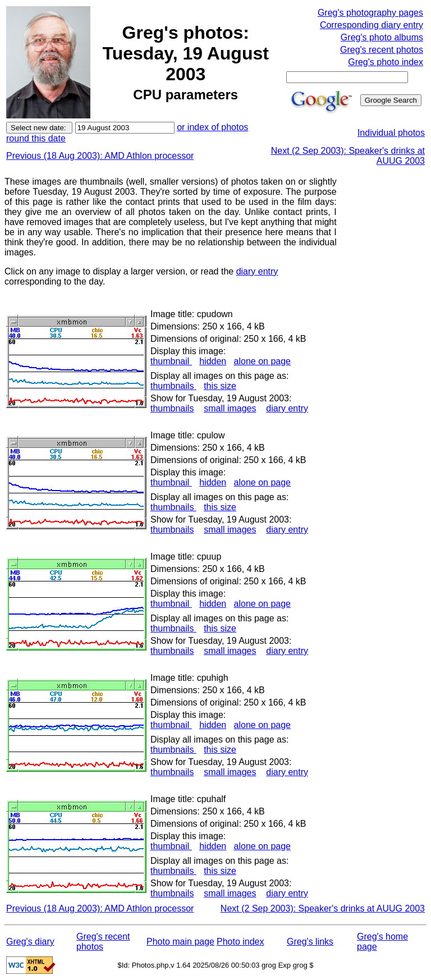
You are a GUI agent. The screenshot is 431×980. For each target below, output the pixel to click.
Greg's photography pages (370, 13)
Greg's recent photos (382, 50)
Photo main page (180, 942)
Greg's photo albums (382, 37)
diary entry (257, 271)
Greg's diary (30, 942)
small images (230, 408)
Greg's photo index (386, 62)
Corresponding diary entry (372, 25)
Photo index (240, 942)
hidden (213, 361)
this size (220, 386)
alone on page (262, 361)
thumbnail (171, 361)
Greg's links (310, 942)
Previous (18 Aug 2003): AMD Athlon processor (100, 156)
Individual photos (391, 133)
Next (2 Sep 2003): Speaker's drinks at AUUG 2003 (323, 908)
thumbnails (173, 386)
